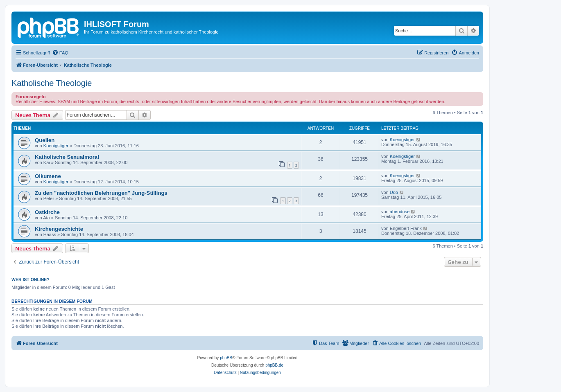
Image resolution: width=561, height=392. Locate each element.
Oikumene (48, 176)
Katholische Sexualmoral (67, 157)
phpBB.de (274, 365)
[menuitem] (60, 53)
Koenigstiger (56, 146)
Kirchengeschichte (59, 229)
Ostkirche (47, 212)
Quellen (45, 140)
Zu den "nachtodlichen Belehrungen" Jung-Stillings (101, 193)
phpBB (226, 358)
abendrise (400, 212)
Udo (394, 192)
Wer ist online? (31, 279)
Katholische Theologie (52, 83)
